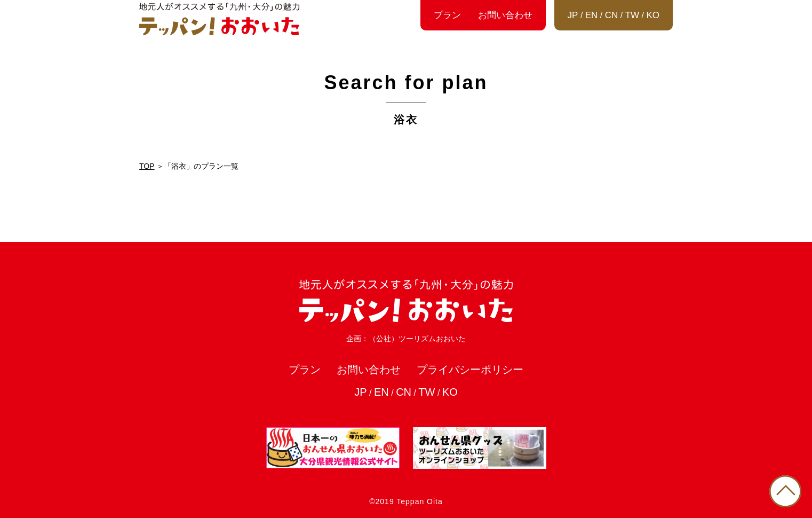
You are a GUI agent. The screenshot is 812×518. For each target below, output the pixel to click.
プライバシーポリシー (470, 370)
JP (573, 15)
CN (612, 15)
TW (632, 15)
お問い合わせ (505, 15)
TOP (147, 166)
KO (653, 15)
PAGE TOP (785, 491)
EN (592, 15)
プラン (447, 15)
